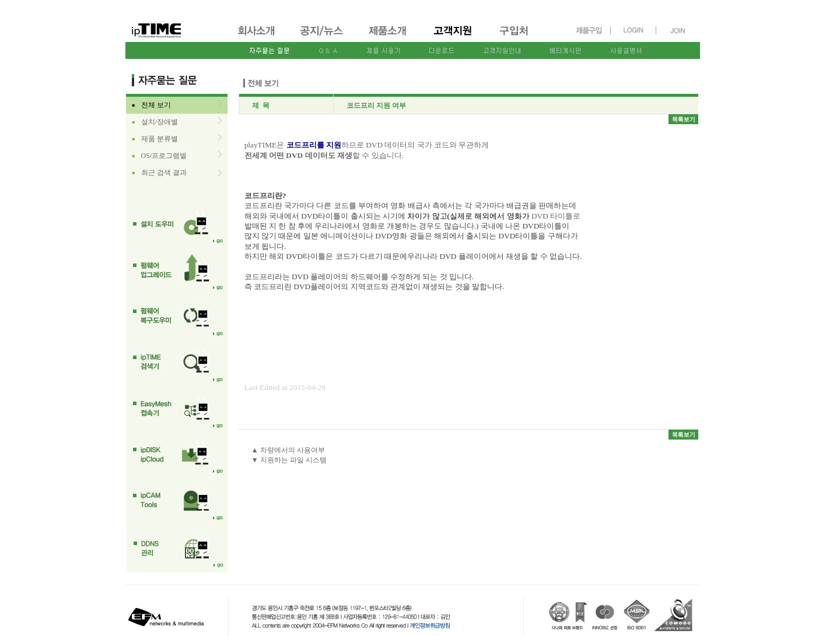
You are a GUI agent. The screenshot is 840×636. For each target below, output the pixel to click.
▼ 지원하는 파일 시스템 (289, 460)
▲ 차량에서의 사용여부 (288, 450)
